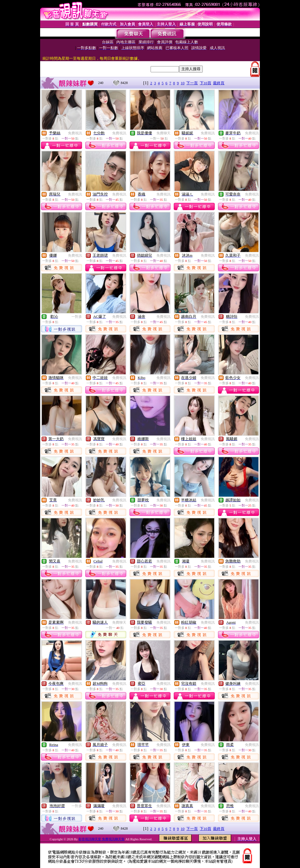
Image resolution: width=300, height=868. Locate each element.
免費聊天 (163, 133)
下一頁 (192, 83)
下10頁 (206, 83)
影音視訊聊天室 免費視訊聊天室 (102, 839)
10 (183, 83)
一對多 (77, 317)
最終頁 (219, 83)
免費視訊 (75, 133)
